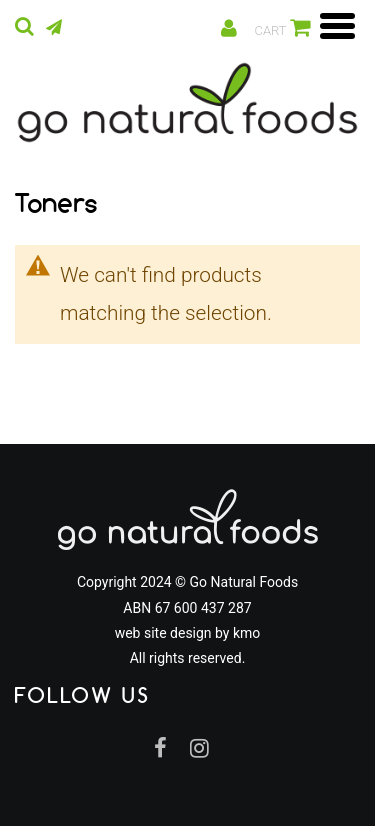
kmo (246, 633)
